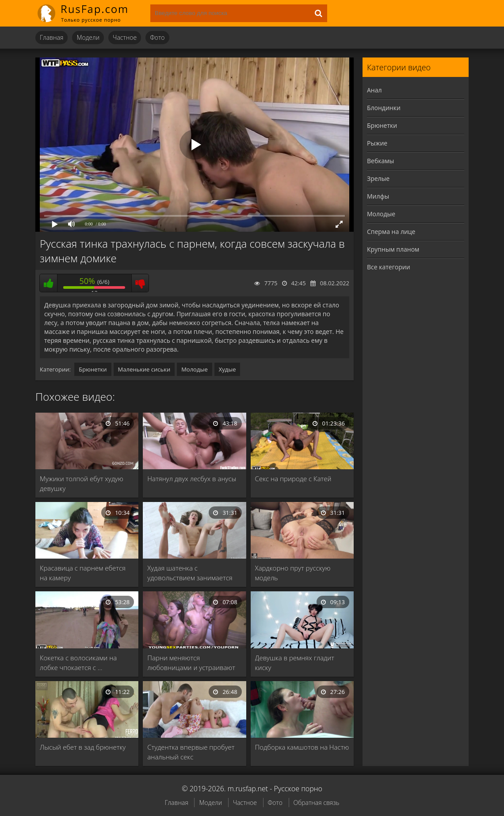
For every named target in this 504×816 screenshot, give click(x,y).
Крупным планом (393, 249)
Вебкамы (380, 161)
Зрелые (378, 178)
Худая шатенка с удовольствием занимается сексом (190, 573)
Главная (52, 37)
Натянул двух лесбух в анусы (192, 479)
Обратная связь (317, 803)
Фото (157, 37)
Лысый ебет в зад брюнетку (83, 747)
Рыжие (377, 143)
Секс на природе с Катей (293, 479)
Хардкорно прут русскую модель (293, 573)
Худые (227, 369)
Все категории (389, 267)
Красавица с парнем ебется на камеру (83, 573)
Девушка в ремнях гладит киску (295, 663)
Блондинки (384, 108)
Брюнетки (93, 369)
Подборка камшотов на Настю (302, 747)
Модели (88, 37)
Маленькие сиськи (144, 369)
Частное (125, 37)
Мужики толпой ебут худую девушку (82, 483)
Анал (374, 90)
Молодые (195, 369)
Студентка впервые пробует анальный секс (191, 752)
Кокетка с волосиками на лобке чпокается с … (78, 663)
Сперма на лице (391, 232)
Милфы (378, 196)
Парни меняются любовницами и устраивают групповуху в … (191, 663)
